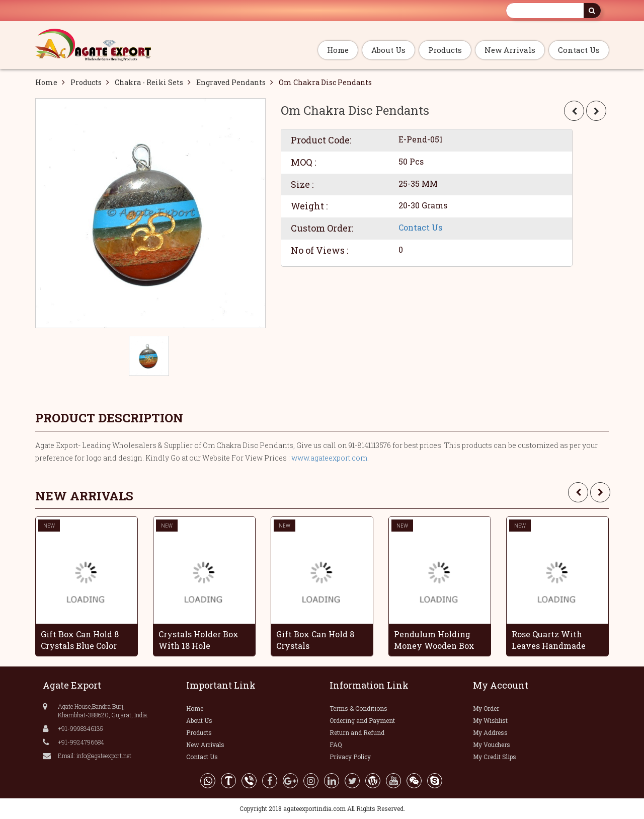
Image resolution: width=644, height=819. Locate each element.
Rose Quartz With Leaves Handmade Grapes (549, 640)
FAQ (336, 744)
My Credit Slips (495, 757)
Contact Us (579, 50)
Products (445, 50)
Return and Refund (357, 732)
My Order (486, 708)
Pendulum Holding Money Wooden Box (434, 640)
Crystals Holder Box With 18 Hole (198, 640)
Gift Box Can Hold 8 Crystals (315, 640)
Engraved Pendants (231, 82)
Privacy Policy (350, 757)
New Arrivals (510, 50)
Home (338, 50)
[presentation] (578, 492)
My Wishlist (490, 720)
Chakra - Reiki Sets (149, 82)
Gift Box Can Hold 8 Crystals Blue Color (80, 640)
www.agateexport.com (329, 458)
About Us (388, 50)
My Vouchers (492, 744)
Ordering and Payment (362, 720)
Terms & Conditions (358, 708)
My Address (490, 732)
